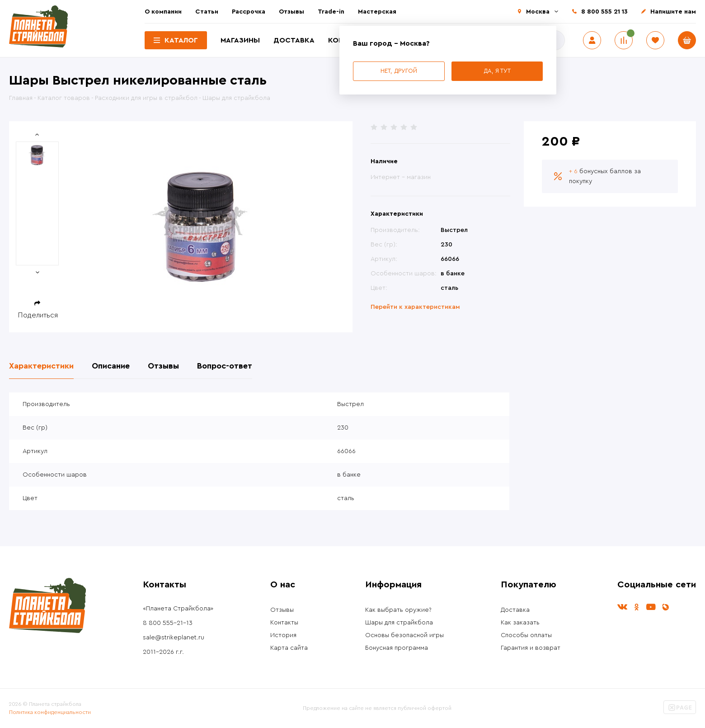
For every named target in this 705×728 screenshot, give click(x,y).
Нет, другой (399, 71)
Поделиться (38, 315)
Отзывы (291, 12)
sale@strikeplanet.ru (174, 638)
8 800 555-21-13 (168, 623)
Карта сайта (289, 648)
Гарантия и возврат (531, 648)
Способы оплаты (526, 635)
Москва (538, 12)
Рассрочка (249, 12)
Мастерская (377, 12)
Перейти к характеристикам (415, 307)
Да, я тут (497, 71)
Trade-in (331, 12)
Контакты (284, 623)
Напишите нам (673, 12)
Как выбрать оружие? (398, 610)
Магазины (240, 40)
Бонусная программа (397, 648)
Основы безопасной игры (404, 635)
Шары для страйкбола (399, 623)
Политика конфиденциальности (50, 712)
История (283, 635)
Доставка (294, 40)
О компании (163, 12)
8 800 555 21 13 (604, 12)
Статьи (207, 12)
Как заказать (520, 623)
